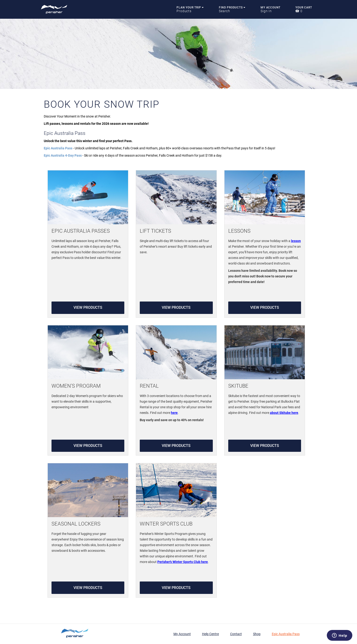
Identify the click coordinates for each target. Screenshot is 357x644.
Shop (257, 634)
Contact (236, 634)
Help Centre (210, 634)
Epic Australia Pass (286, 634)
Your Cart (304, 7)
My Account (271, 7)
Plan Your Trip (190, 7)
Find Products (232, 7)
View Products (88, 307)
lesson (296, 241)
